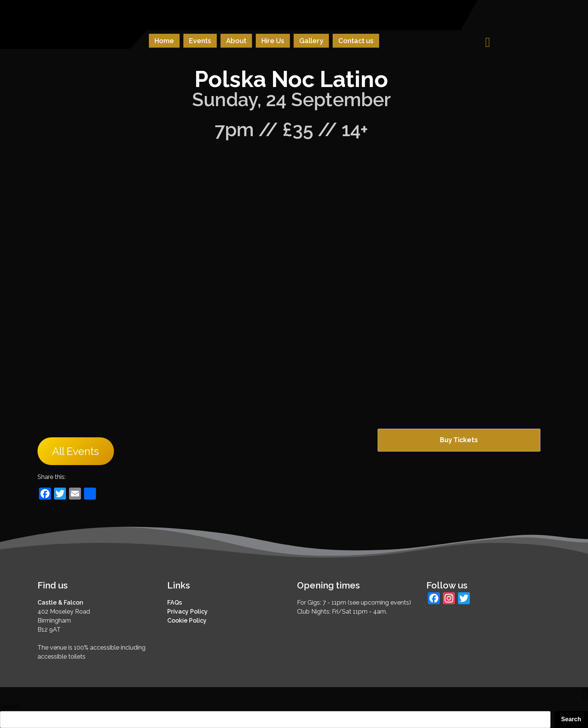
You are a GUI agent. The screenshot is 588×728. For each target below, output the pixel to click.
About (236, 41)
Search (10, 706)
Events (200, 41)
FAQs (175, 603)
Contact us (356, 41)
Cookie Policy (187, 621)
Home (164, 41)
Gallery (311, 41)
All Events (76, 451)
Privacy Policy (187, 612)
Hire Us (273, 41)
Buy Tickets (459, 440)
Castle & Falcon (60, 603)
